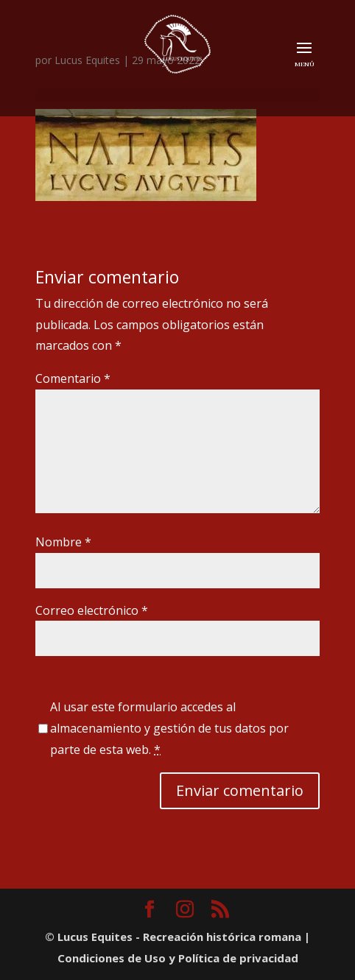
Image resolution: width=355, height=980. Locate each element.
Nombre (63, 542)
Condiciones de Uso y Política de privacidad (178, 958)
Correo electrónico (92, 610)
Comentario (73, 378)
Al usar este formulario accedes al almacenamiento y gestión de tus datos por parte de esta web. (169, 728)
